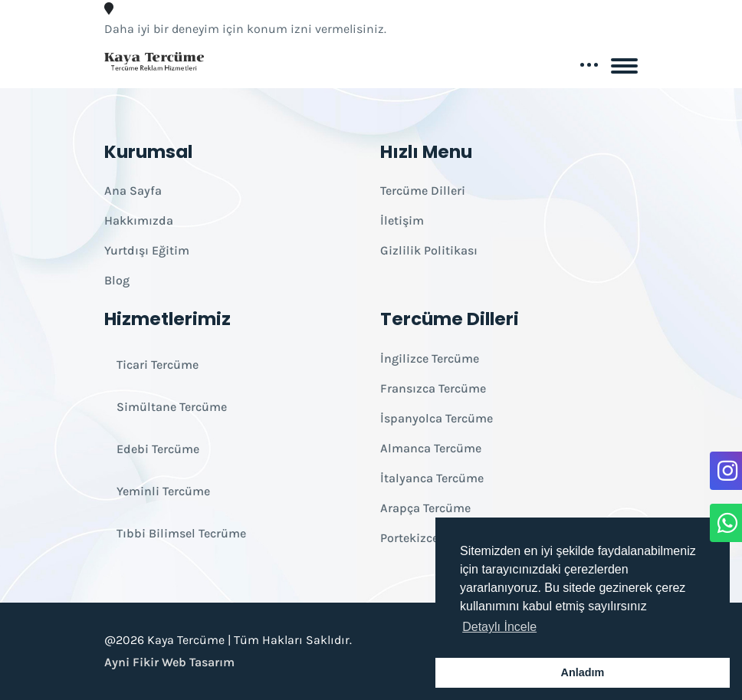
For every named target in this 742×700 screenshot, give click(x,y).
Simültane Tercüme (172, 407)
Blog (117, 280)
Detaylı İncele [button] (499, 627)
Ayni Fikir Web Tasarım (169, 662)
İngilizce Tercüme (430, 358)
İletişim (402, 220)
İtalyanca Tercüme (432, 478)
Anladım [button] (583, 672)
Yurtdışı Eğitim (147, 250)
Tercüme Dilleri (423, 191)
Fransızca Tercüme (433, 388)
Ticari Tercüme (158, 365)
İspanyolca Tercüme (437, 418)
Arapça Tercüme (425, 508)
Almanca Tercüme (431, 448)
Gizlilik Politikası (429, 250)
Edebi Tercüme (158, 449)
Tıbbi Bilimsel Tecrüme (181, 533)
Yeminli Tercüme (163, 491)
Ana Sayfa (133, 191)
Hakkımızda (139, 220)
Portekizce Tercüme (435, 538)
